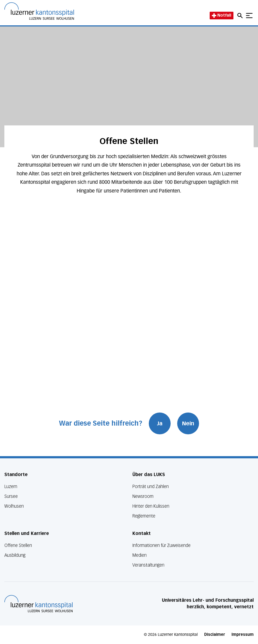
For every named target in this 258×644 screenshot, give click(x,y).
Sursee (11, 496)
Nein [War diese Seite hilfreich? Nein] (188, 423)
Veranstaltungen (148, 565)
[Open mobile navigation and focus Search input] (241, 16)
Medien (140, 555)
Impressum (243, 635)
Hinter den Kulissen (151, 506)
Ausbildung (15, 555)
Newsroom (143, 496)
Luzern (11, 487)
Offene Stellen (18, 545)
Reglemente (144, 516)
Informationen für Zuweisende (161, 545)
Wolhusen (14, 506)
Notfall (222, 15)
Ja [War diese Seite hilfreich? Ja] (160, 423)
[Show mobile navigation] (249, 16)
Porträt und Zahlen (151, 487)
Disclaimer (215, 635)
